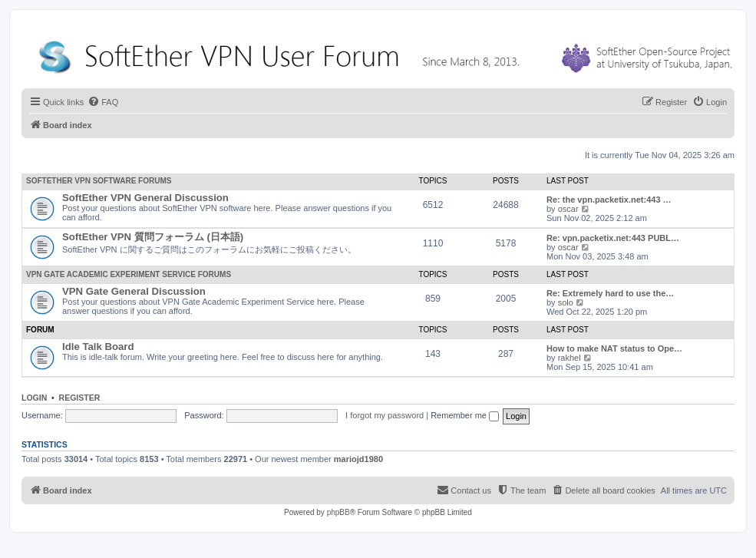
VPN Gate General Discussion (134, 291)
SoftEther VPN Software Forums (99, 181)
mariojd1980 (358, 459)
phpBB (338, 512)
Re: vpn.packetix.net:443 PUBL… (613, 238)
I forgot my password (385, 415)
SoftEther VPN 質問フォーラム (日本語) (153, 237)
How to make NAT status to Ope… (614, 348)
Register (80, 398)
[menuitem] (103, 102)
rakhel (569, 358)
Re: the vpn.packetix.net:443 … (609, 200)
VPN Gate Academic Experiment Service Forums (129, 274)
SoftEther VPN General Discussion (145, 198)
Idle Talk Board (98, 347)
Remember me (465, 415)
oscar (568, 209)
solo (566, 302)
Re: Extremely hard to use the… (610, 293)
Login (34, 398)
